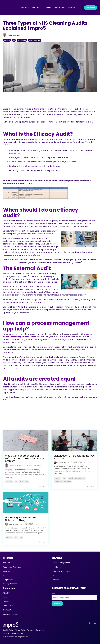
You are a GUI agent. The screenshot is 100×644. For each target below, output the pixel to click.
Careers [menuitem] (6, 601)
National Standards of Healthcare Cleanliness (47, 109)
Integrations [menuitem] (8, 580)
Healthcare (22, 40)
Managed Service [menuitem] (10, 584)
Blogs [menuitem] (5, 597)
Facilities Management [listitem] (77, 478)
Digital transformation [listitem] (63, 482)
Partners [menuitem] (55, 580)
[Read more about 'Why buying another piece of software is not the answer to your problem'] (26, 441)
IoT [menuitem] (4, 575)
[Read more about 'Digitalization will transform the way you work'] (74, 441)
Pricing (48, 4)
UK (14, 40)
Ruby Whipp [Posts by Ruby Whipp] (13, 524)
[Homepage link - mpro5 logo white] (11, 627)
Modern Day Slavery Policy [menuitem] (14, 633)
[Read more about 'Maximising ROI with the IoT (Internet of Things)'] (26, 502)
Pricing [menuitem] (54, 575)
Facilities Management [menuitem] (61, 563)
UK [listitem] (16, 482)
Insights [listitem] (9, 482)
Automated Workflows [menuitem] (12, 567)
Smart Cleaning (35, 40)
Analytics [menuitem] (7, 571)
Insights (7, 40)
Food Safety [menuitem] (56, 567)
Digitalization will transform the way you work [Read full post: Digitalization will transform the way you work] (74, 457)
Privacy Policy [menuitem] (20, 630)
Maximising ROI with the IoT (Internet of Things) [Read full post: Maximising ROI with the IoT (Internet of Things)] (21, 519)
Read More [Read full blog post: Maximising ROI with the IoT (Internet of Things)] (43, 542)
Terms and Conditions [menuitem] (36, 630)
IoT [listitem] (16, 538)
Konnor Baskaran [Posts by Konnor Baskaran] (16, 465)
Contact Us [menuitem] (8, 610)
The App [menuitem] (6, 563)
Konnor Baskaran (12, 35)
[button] (91, 624)
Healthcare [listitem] (24, 482)
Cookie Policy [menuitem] (8, 630)
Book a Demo (90, 4)
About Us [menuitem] (7, 593)
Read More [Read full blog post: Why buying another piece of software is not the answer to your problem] (43, 486)
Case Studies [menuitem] (8, 606)
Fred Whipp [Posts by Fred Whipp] (62, 462)
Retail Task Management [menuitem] (62, 571)
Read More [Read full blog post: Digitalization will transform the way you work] (91, 486)
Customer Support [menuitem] (11, 614)
